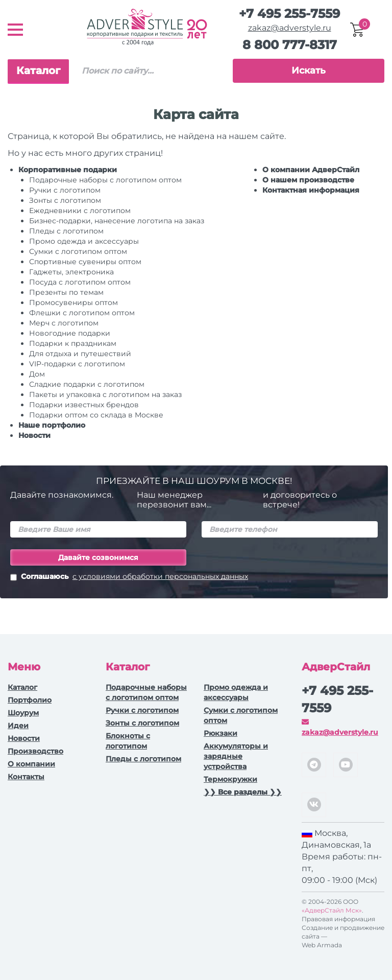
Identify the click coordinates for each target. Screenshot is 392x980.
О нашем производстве (308, 180)
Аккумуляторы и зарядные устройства (236, 756)
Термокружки (230, 779)
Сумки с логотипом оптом (78, 251)
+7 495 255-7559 (289, 14)
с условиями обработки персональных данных (160, 576)
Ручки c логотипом (65, 190)
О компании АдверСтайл (311, 170)
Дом (37, 374)
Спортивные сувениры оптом (85, 262)
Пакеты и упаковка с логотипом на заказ (105, 394)
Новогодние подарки (70, 333)
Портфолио (30, 700)
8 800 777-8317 (290, 45)
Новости (34, 435)
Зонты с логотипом (65, 200)
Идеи (18, 726)
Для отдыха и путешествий (80, 354)
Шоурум (23, 713)
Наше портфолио (52, 425)
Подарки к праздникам (73, 343)
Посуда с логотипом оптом (80, 282)
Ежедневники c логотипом (80, 211)
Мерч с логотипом (64, 323)
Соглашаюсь (129, 577)
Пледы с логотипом (66, 231)
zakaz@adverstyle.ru (290, 28)
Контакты (26, 777)
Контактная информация (311, 190)
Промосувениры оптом (73, 302)
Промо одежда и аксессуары (84, 241)
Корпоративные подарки (68, 170)
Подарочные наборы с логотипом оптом (105, 180)
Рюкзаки (220, 733)
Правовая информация (338, 919)
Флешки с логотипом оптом (82, 313)
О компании (31, 764)
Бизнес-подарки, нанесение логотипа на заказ (117, 221)
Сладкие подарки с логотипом (87, 384)
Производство (35, 751)
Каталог (38, 71)
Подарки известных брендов (84, 405)
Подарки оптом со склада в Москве (96, 415)
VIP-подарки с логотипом (77, 364)
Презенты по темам (66, 292)
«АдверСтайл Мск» (332, 910)
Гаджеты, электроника (71, 272)
